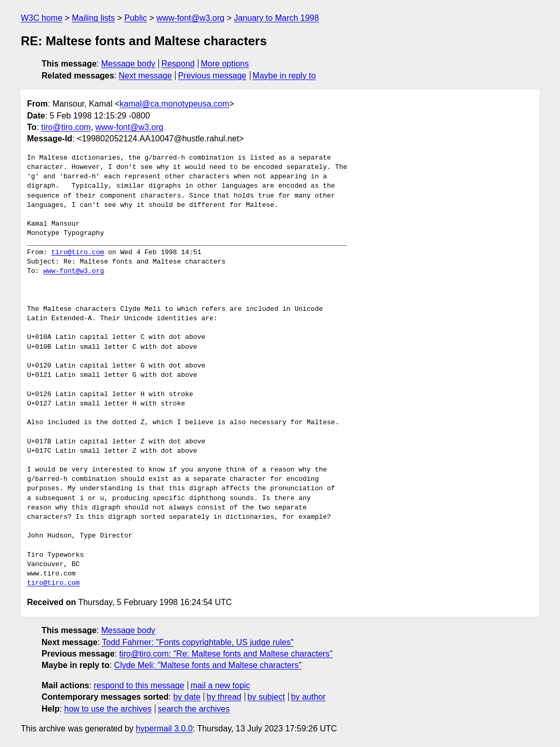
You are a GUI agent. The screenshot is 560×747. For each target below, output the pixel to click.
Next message (145, 76)
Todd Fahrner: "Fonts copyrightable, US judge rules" (198, 642)
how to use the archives (108, 709)
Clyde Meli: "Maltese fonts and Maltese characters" (208, 665)
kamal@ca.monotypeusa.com (174, 104)
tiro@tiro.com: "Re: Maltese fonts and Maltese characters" (226, 654)
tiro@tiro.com (66, 127)
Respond (178, 64)
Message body (128, 64)
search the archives (194, 709)
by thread (224, 697)
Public (136, 18)
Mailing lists (93, 18)
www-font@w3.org (190, 18)
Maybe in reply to (284, 76)
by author (308, 697)
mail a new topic (221, 685)
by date (186, 697)
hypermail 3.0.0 (164, 729)
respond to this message (139, 685)
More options (225, 64)
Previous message (212, 76)
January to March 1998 (276, 18)
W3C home (42, 18)
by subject (266, 697)
